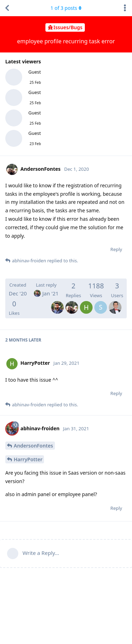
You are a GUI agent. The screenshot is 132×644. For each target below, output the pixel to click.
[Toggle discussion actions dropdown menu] (125, 8)
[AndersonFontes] (72, 302)
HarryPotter (28, 459)
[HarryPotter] (86, 302)
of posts (66, 8)
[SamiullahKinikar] (101, 302)
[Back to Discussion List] (7, 8)
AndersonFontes (33, 446)
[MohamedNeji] (115, 302)
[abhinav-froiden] (57, 302)
